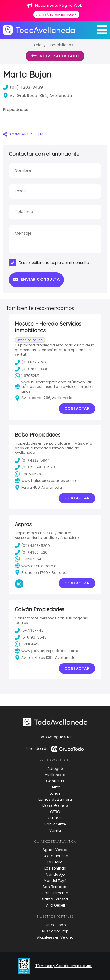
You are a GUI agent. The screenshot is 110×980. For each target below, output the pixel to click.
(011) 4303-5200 (32, 545)
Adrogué (55, 769)
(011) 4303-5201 (32, 552)
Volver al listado (55, 56)
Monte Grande (55, 806)
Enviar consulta (36, 279)
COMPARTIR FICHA (23, 134)
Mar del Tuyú (55, 881)
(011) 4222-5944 (32, 460)
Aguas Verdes (55, 850)
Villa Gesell (55, 905)
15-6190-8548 (31, 637)
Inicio (37, 45)
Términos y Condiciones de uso (64, 966)
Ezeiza (55, 787)
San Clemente (55, 893)
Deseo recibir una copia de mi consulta (49, 263)
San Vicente (55, 824)
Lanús (55, 793)
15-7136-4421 (30, 631)
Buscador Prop (55, 931)
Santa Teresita (55, 899)
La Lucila (55, 862)
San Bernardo (55, 887)
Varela (55, 830)
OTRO (55, 812)
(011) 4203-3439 (23, 87)
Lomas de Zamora (55, 799)
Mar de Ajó (55, 874)
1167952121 (27, 376)
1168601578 (28, 474)
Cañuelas (55, 781)
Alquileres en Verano (55, 937)
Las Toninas (55, 868)
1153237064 (28, 559)
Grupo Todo (55, 925)
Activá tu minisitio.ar (56, 15)
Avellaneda (55, 775)
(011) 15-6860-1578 (35, 467)
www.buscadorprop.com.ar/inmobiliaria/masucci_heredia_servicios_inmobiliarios (54, 387)
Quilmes (55, 818)
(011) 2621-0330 (32, 369)
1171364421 (27, 644)
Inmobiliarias (61, 45)
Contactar (77, 408)
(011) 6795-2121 (31, 362)
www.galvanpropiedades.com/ (47, 651)
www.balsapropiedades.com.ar (47, 481)
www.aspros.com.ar (36, 566)
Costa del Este (55, 856)
